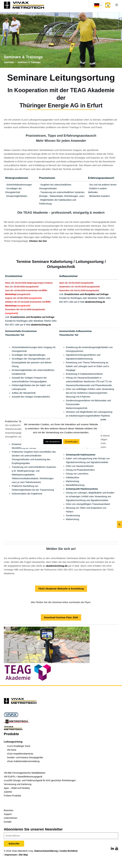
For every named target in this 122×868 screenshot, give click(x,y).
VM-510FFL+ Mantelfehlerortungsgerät (23, 777)
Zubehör (8, 792)
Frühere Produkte (12, 796)
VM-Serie (12, 750)
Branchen (9, 810)
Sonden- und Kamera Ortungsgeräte (25, 757)
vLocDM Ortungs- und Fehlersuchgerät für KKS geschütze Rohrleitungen (40, 780)
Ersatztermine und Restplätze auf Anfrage (33, 317)
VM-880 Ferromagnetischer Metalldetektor (25, 773)
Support (8, 814)
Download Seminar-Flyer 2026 (61, 617)
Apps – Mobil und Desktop (17, 788)
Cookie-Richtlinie (69, 851)
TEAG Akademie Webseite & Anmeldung (61, 589)
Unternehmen (11, 818)
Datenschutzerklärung (46, 851)
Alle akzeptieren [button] (53, 442)
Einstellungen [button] (71, 442)
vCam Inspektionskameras (20, 754)
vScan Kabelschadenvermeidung (23, 761)
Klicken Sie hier (38, 241)
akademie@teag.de (41, 325)
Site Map (23, 855)
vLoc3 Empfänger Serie (19, 746)
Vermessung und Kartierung (18, 784)
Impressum (11, 855)
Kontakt (8, 822)
